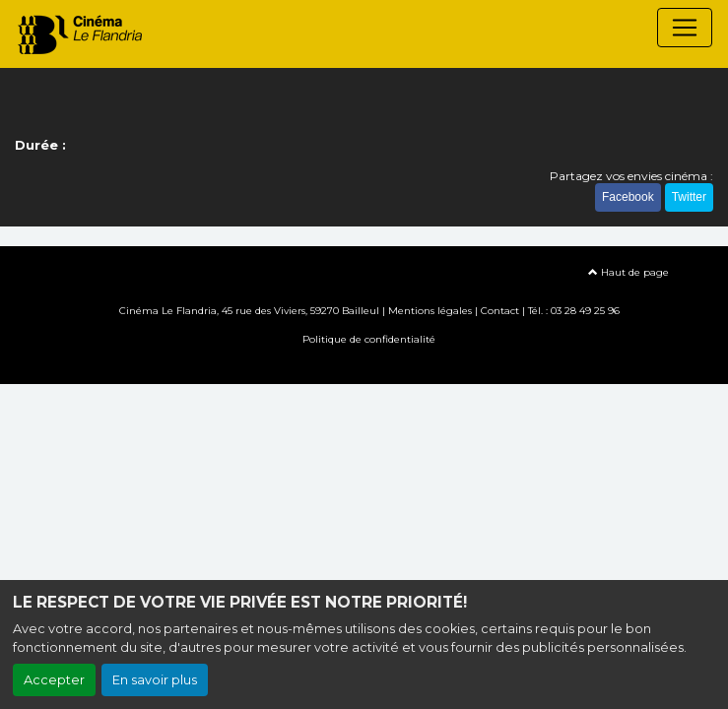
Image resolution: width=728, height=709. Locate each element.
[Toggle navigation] (685, 28)
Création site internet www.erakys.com (364, 368)
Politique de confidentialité (369, 339)
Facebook (628, 197)
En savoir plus (155, 680)
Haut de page (629, 272)
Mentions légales (430, 311)
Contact (500, 311)
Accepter (54, 680)
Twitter (689, 197)
